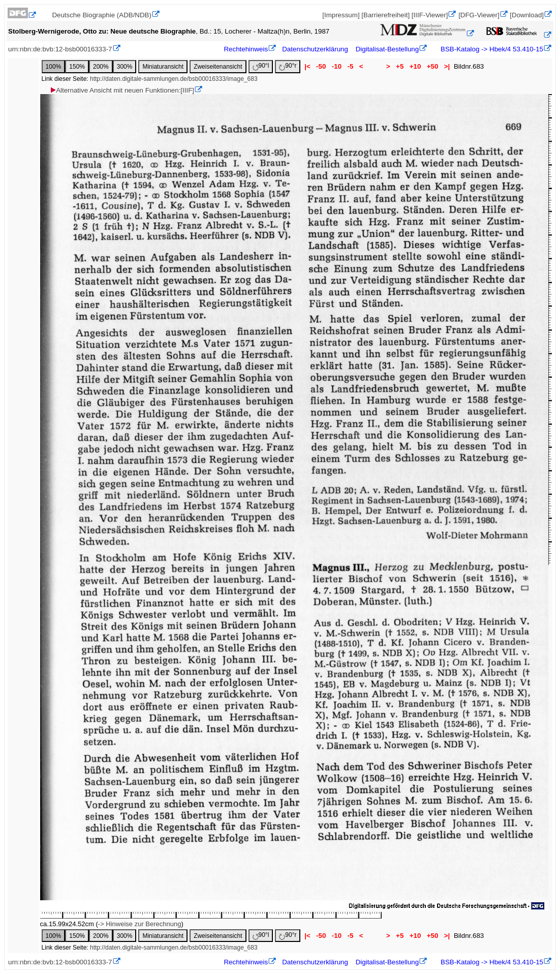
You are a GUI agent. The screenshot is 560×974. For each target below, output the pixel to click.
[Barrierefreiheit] (385, 15)
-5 (350, 66)
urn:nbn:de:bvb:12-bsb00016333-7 (60, 49)
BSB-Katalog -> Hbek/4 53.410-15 (491, 49)
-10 (337, 66)
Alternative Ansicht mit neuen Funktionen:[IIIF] (122, 90)
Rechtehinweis (246, 49)
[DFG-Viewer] (479, 15)
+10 (415, 66)
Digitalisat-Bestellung (387, 49)
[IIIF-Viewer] (430, 15)
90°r (288, 66)
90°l (261, 66)
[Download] (527, 15)
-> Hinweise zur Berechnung (140, 924)
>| (447, 66)
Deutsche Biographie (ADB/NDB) (102, 15)
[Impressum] (341, 15)
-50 (321, 66)
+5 (400, 66)
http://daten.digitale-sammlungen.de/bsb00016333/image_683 (174, 79)
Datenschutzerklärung (315, 49)
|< (307, 66)
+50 (432, 66)
